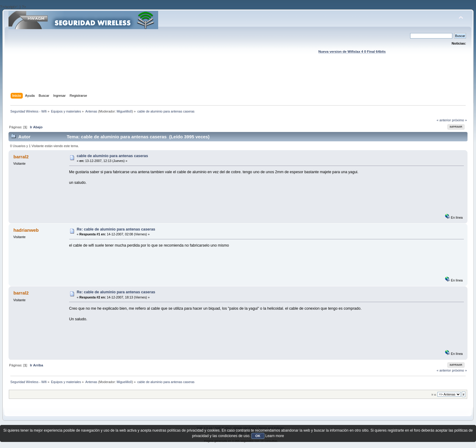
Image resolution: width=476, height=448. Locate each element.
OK (258, 436)
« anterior (444, 120)
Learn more (275, 436)
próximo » (459, 120)
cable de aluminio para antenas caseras (112, 156)
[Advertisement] (238, 79)
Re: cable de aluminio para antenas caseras (116, 229)
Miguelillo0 (124, 111)
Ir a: (434, 394)
